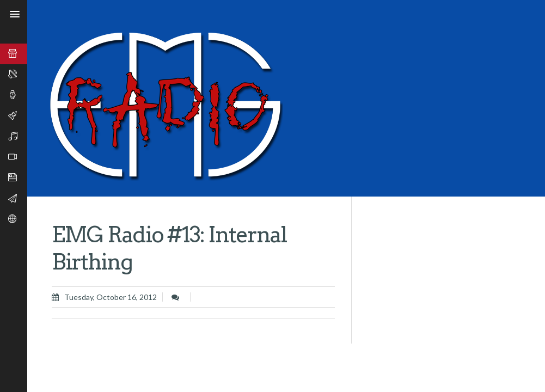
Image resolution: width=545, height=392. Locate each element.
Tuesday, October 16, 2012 (111, 297)
